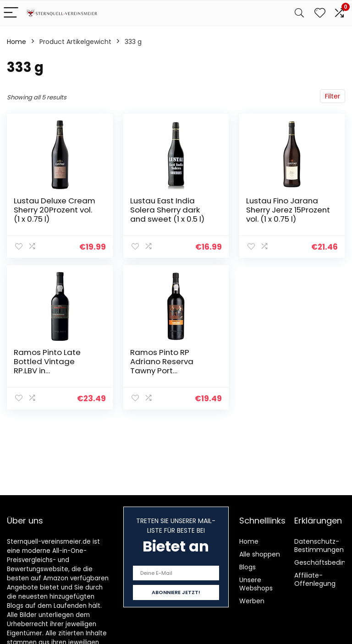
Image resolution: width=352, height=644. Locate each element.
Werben (252, 601)
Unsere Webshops (256, 584)
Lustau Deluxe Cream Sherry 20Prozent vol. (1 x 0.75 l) (55, 210)
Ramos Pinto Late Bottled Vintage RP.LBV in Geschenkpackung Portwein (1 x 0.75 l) (49, 371)
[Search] (299, 13)
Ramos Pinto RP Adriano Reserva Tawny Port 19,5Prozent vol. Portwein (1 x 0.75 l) (166, 371)
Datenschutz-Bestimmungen (319, 546)
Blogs (247, 567)
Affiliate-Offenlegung (315, 579)
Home (16, 42)
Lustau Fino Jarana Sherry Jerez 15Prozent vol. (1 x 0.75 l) (288, 210)
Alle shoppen (260, 554)
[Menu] (11, 13)
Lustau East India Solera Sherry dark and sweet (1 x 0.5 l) (167, 210)
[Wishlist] (320, 13)
